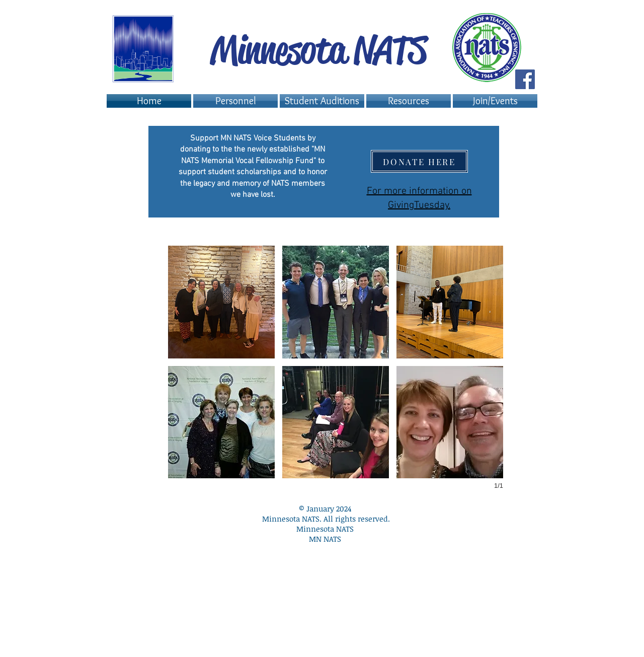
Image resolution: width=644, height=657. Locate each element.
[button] (322, 101)
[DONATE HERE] (419, 161)
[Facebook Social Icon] (525, 79)
